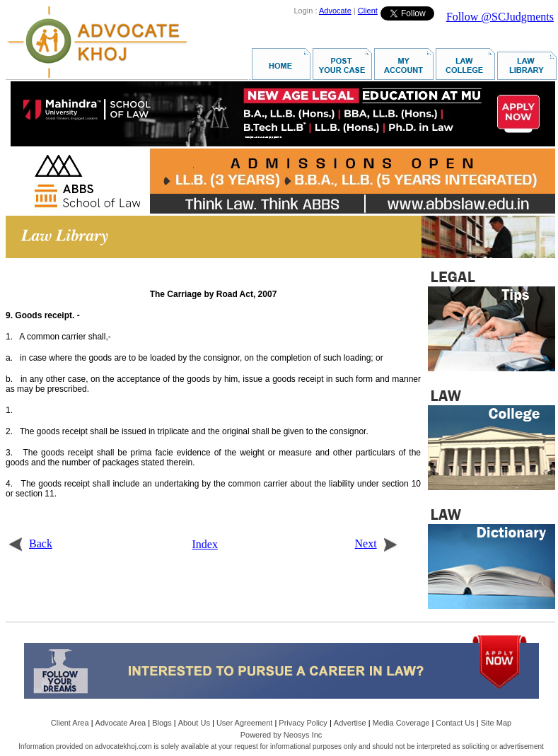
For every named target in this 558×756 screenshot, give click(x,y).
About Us (194, 723)
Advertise (350, 723)
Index (205, 544)
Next (377, 543)
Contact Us (455, 723)
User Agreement (244, 723)
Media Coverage (401, 723)
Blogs (162, 723)
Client (368, 11)
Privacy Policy (303, 723)
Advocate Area (121, 723)
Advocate (335, 11)
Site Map (496, 723)
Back (30, 543)
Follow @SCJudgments (500, 17)
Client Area (70, 723)
